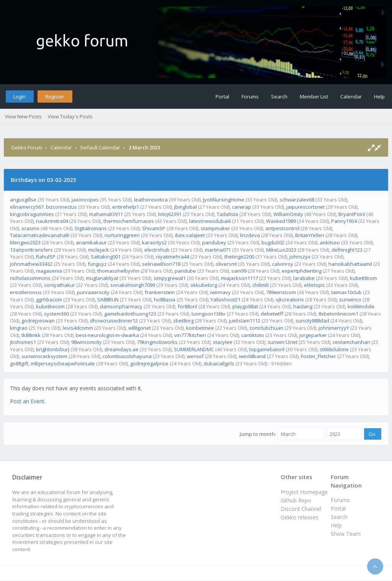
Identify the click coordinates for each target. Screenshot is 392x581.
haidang (303, 306)
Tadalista (227, 214)
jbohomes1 (23, 342)
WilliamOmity (288, 214)
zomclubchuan (266, 328)
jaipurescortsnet (305, 207)
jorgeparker (313, 335)
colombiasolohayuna (127, 356)
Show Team (346, 534)
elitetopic (314, 285)
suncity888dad (312, 321)
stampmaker (215, 228)
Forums (250, 97)
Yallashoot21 (225, 300)
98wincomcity (87, 342)
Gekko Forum (27, 147)
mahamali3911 (106, 214)
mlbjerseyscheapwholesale (63, 363)
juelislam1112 (245, 321)
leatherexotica (151, 200)
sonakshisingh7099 (133, 285)
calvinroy (283, 264)
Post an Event (27, 401)
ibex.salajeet (190, 235)
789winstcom (281, 292)
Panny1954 (344, 221)
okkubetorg (204, 285)
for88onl (187, 306)
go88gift (19, 363)
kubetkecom (50, 306)
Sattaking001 (106, 257)
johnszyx (300, 257)
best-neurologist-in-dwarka (107, 335)
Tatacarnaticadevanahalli (40, 235)
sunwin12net (283, 342)
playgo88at (245, 306)
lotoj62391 (170, 214)
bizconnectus (61, 207)
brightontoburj (53, 349)
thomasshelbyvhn (118, 271)
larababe (304, 278)
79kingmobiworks (157, 342)
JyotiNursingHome (224, 200)
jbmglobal (185, 207)
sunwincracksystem (44, 356)
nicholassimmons (30, 278)
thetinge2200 (239, 257)
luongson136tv (208, 314)
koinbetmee (200, 328)
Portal (222, 97)
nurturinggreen (122, 235)
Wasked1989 (281, 221)
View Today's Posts (70, 116)
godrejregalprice (149, 363)
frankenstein (160, 292)
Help (379, 97)
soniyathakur (60, 285)
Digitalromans (91, 228)
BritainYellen (310, 235)
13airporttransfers (31, 250)
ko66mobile (361, 306)
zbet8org (183, 321)
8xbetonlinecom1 (338, 314)
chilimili (261, 285)
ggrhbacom (49, 300)
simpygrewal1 (170, 278)
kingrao (19, 328)
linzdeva (250, 235)
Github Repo (296, 500)
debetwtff (272, 314)
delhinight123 (347, 250)
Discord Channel (301, 509)
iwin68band (252, 356)
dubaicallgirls (219, 363)
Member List (314, 97)
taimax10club (346, 292)
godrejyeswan (38, 321)
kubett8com (363, 278)
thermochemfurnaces (129, 221)
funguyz (97, 264)
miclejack (99, 250)
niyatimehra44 (172, 257)
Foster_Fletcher (318, 356)
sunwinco (350, 300)
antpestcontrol (282, 228)
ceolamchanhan (351, 342)
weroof (195, 356)
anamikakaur (91, 242)
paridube (185, 271)
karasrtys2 (154, 242)
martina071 (218, 250)
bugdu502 (273, 242)
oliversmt (226, 264)
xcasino (30, 228)
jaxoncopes (85, 200)
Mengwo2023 (25, 242)
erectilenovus (26, 292)
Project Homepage (304, 492)
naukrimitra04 (52, 221)
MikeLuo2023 (281, 250)
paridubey (214, 242)
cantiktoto (253, 335)
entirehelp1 (126, 207)
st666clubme (334, 349)
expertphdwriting (302, 271)
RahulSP (46, 257)
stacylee (223, 342)
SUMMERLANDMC (194, 349)
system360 (56, 314)
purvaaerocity (93, 292)
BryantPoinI (352, 214)
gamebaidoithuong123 (130, 314)
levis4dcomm (78, 328)
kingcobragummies (32, 214)
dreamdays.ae (122, 349)
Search (279, 97)
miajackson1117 (239, 278)
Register (55, 97)
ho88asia (165, 300)
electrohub (157, 250)
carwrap (242, 207)
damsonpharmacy (121, 306)
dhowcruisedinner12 (114, 321)
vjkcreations (290, 300)
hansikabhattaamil (350, 264)
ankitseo (330, 242)
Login (20, 97)
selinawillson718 (161, 264)
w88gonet (140, 328)
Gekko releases (300, 517)
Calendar (351, 97)
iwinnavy (220, 292)
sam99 (239, 271)
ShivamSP (154, 228)
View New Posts (23, 116)
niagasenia (49, 271)
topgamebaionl (267, 349)
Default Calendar (100, 147)
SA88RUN (108, 300)
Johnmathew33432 (31, 264)
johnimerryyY (334, 328)
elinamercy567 (27, 207)
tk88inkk (31, 335)
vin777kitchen (190, 335)
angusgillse (23, 200)
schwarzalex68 (297, 200)
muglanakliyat (102, 278)
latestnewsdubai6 (210, 221)
